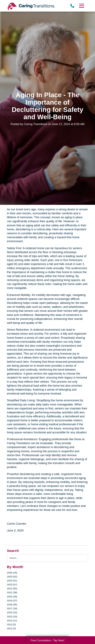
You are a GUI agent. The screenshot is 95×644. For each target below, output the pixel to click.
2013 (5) (11, 624)
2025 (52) (12, 577)
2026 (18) (12, 573)
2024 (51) (12, 581)
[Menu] (81, 6)
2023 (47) (12, 584)
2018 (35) (12, 604)
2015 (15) (12, 616)
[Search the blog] (48, 558)
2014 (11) (12, 620)
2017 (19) (12, 608)
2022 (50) (12, 588)
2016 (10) (12, 612)
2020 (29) (12, 597)
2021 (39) (12, 592)
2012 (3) (11, 628)
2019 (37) (12, 600)
